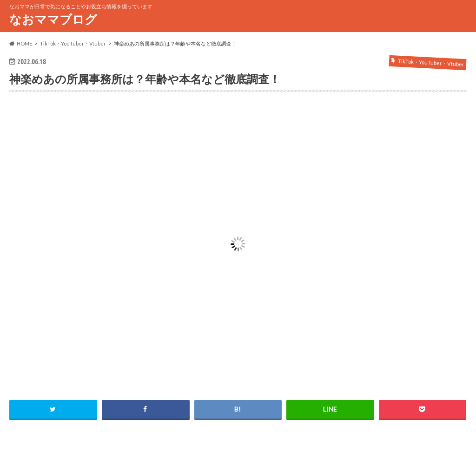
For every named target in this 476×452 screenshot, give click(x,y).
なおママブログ (53, 19)
